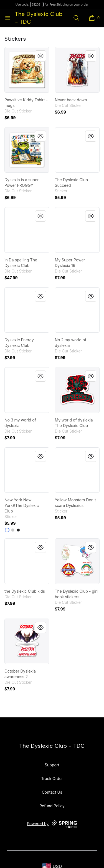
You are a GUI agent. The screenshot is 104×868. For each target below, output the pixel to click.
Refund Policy (52, 806)
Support (52, 765)
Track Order (52, 778)
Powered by (52, 824)
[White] (7, 530)
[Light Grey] (13, 530)
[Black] (18, 530)
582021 (37, 4)
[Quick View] (40, 56)
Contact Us (52, 792)
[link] (27, 70)
